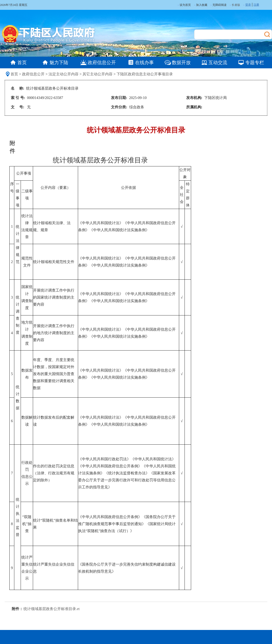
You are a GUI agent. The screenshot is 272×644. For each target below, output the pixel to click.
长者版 (236, 5)
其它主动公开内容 (98, 74)
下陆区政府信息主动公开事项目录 (145, 74)
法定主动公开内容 (64, 74)
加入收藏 (201, 5)
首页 (14, 74)
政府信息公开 (33, 74)
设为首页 (184, 5)
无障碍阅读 (219, 5)
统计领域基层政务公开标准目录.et (52, 609)
